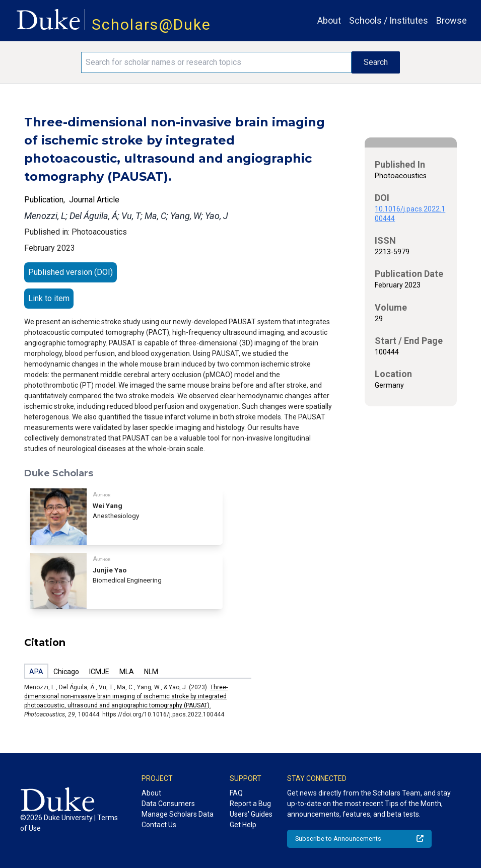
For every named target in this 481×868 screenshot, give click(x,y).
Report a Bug (250, 804)
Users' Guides (251, 814)
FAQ (236, 793)
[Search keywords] (216, 62)
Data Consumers (168, 804)
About (329, 20)
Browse (452, 20)
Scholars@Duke (151, 24)
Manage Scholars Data (178, 814)
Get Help (243, 825)
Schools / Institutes (389, 20)
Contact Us (159, 825)
